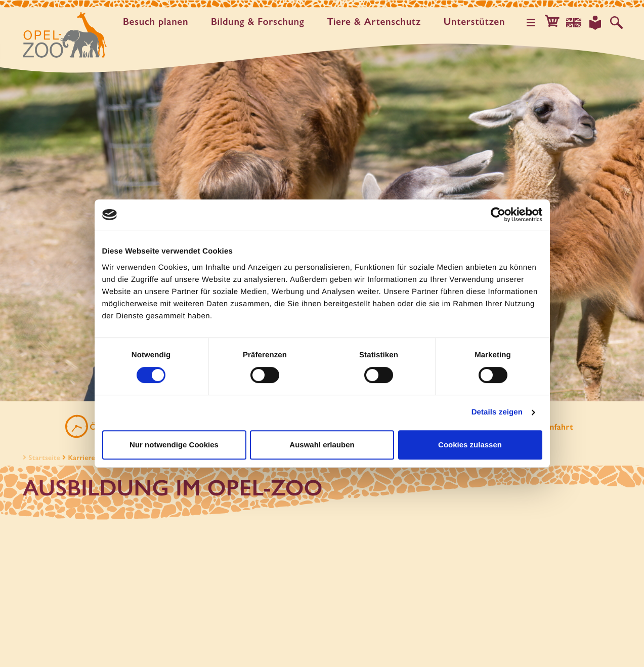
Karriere (82, 459)
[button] (555, 22)
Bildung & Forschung (260, 22)
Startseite (40, 459)
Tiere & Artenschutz (376, 22)
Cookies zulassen (470, 445)
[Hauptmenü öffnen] (534, 22)
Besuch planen (158, 22)
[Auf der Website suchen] (617, 22)
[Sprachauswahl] (576, 22)
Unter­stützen (476, 22)
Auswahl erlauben (322, 445)
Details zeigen (497, 412)
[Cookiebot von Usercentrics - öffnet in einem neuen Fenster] (498, 215)
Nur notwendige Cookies (174, 445)
